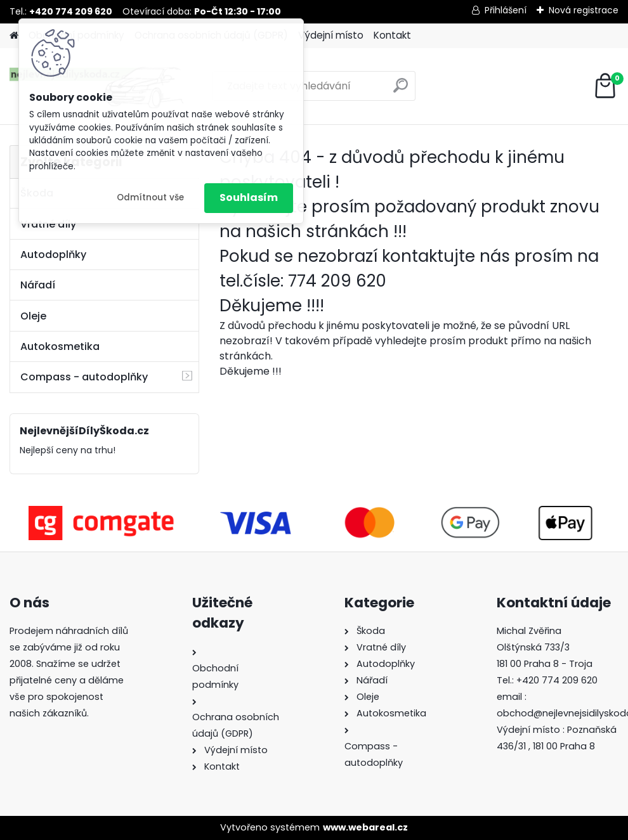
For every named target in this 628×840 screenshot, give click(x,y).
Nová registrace (584, 10)
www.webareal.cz (365, 827)
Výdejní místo (331, 35)
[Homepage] (14, 36)
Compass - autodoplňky (84, 377)
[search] (401, 90)
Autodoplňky (53, 255)
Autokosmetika (60, 346)
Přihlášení (506, 10)
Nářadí (38, 285)
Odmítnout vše (150, 197)
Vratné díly (48, 224)
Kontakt (392, 35)
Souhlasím (249, 197)
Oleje (33, 316)
